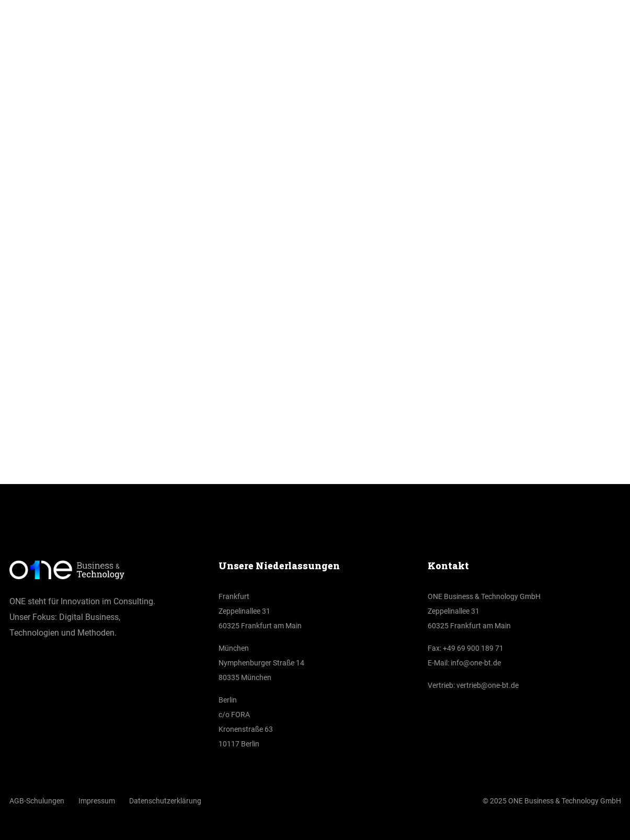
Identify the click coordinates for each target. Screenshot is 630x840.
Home (290, 320)
